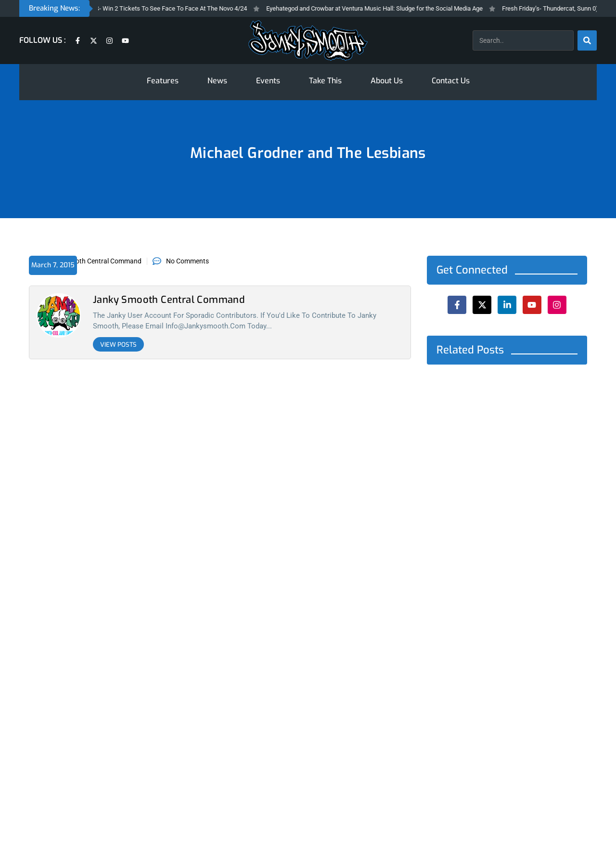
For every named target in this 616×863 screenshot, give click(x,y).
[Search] (587, 40)
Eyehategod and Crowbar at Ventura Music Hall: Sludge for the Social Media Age (386, 8)
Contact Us (451, 81)
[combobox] (523, 40)
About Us (387, 81)
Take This (325, 81)
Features (163, 81)
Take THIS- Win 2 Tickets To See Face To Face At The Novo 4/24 (171, 8)
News (217, 81)
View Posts (118, 345)
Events (268, 81)
